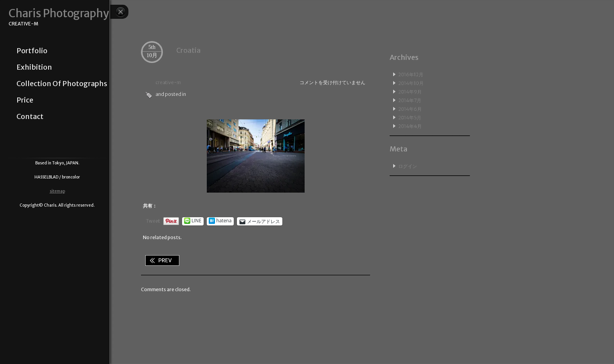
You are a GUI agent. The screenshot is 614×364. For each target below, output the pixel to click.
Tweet (153, 221)
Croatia (188, 50)
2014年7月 (410, 100)
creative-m (168, 82)
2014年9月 (410, 92)
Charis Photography (59, 14)
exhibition (34, 67)
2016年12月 (411, 75)
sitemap (57, 191)
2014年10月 (411, 83)
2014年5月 (410, 118)
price (25, 100)
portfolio (32, 51)
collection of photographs (62, 84)
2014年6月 (410, 109)
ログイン (408, 166)
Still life (162, 260)
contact (30, 117)
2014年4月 (410, 126)
